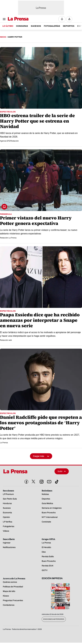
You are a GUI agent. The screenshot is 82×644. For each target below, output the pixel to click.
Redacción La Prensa (8, 238)
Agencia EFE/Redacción (9, 141)
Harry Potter (15, 37)
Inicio (3, 37)
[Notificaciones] (62, 19)
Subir (62, 471)
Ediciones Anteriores (54, 619)
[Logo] (17, 19)
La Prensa (4, 443)
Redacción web (6, 340)
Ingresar (70, 21)
